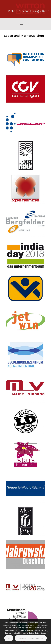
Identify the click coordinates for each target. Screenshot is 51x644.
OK (9, 638)
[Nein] (48, 632)
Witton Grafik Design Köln (28, 11)
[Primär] (25, 24)
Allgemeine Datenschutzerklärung (31, 638)
